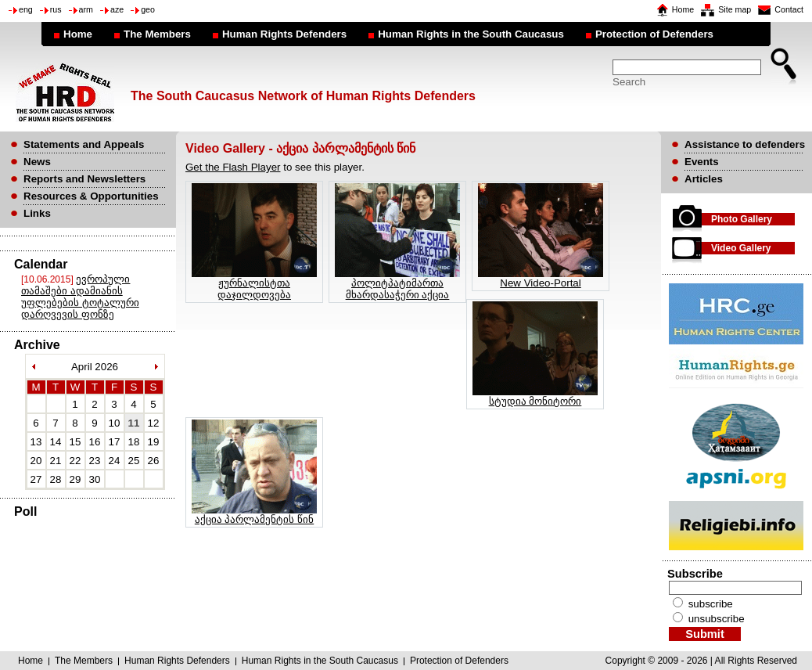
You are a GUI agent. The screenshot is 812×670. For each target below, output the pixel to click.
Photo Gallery (742, 219)
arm (86, 9)
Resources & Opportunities (91, 196)
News (37, 162)
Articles (704, 179)
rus (56, 9)
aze (117, 9)
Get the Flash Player (233, 167)
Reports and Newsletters (84, 179)
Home (683, 9)
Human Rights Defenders (284, 34)
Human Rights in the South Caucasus (471, 34)
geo (148, 9)
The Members (157, 34)
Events (702, 162)
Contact (789, 9)
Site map (735, 9)
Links (37, 213)
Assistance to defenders (745, 144)
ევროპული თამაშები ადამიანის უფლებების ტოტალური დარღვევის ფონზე (80, 297)
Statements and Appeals (84, 144)
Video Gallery (741, 248)
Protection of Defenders (654, 34)
